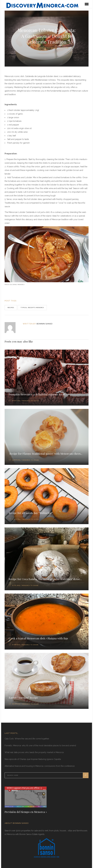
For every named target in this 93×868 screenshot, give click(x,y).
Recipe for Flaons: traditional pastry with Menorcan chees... (46, 454)
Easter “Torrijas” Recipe (23, 698)
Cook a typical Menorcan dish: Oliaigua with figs (38, 638)
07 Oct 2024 (16, 401)
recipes (11, 308)
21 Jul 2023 (16, 585)
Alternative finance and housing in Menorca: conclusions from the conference (40, 766)
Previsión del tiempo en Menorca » (26, 812)
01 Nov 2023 (16, 519)
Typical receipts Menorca (32, 308)
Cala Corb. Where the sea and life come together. (27, 739)
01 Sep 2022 (16, 645)
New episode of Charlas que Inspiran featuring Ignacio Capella (33, 759)
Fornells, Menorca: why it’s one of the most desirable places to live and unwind (40, 746)
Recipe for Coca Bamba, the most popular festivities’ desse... (45, 579)
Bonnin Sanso (45, 324)
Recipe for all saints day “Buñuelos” (31, 513)
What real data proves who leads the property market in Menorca (34, 752)
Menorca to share (47, 48)
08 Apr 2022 (16, 704)
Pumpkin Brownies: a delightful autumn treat (37, 394)
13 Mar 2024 (16, 460)
